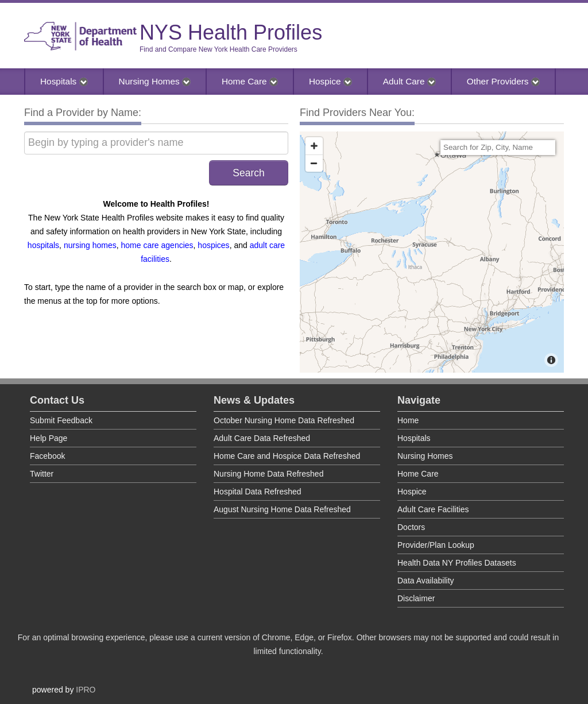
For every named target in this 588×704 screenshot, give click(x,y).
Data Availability (426, 581)
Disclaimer (416, 598)
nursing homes (90, 245)
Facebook (47, 456)
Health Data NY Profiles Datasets (457, 563)
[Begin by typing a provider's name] (156, 143)
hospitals (43, 245)
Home (408, 420)
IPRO (86, 690)
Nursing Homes (155, 81)
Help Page (49, 438)
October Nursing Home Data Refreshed (284, 420)
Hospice (330, 81)
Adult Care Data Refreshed (262, 438)
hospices (213, 245)
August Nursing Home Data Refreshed (282, 509)
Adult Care (409, 81)
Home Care (250, 81)
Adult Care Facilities (433, 509)
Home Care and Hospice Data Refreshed (287, 456)
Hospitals (64, 81)
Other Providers (503, 81)
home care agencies (157, 245)
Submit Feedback (61, 420)
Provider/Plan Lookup (436, 545)
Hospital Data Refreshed (258, 492)
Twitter (42, 474)
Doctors (411, 527)
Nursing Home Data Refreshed (268, 474)
